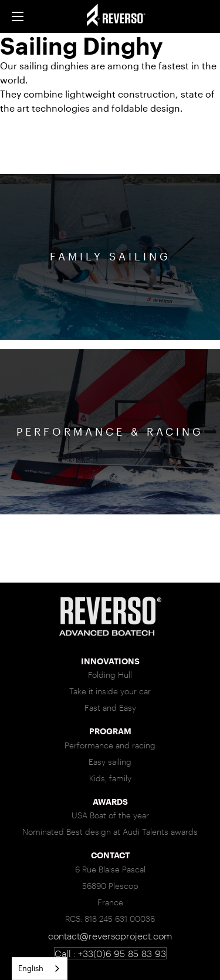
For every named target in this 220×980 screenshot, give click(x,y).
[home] (128, 16)
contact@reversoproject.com (110, 936)
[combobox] (40, 969)
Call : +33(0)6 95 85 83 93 (110, 953)
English (31, 968)
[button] (18, 16)
